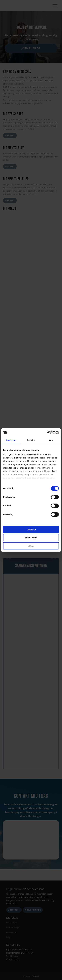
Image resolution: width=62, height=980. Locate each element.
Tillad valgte (31, 538)
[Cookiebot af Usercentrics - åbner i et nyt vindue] (47, 432)
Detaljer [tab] (31, 440)
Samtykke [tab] (11, 440)
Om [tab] (51, 440)
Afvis (31, 546)
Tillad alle (31, 529)
